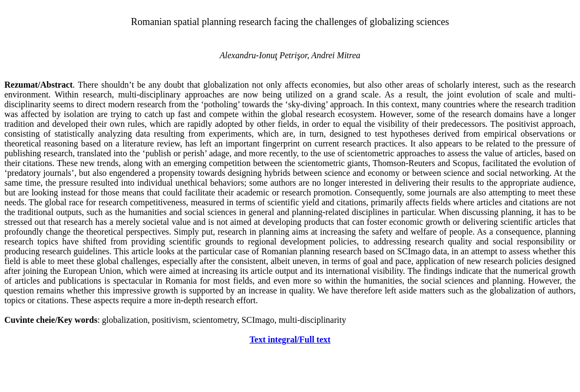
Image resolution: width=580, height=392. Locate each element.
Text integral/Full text (290, 339)
